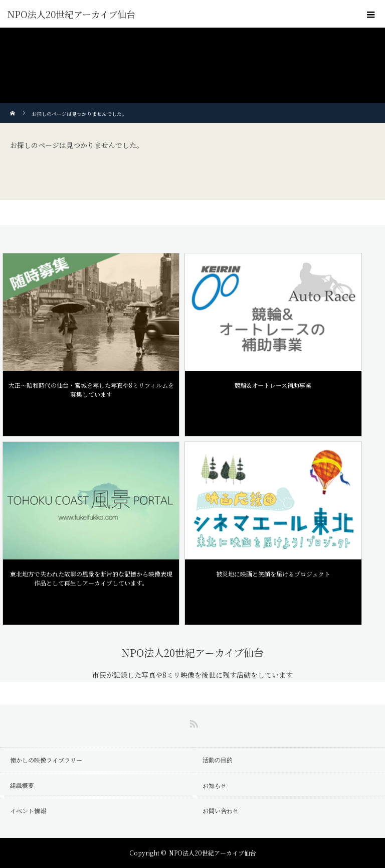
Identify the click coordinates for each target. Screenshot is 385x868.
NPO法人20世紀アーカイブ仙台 (71, 14)
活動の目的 (218, 760)
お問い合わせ (221, 811)
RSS (192, 722)
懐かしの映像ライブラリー (46, 760)
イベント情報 (28, 811)
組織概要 (22, 785)
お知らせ (215, 785)
